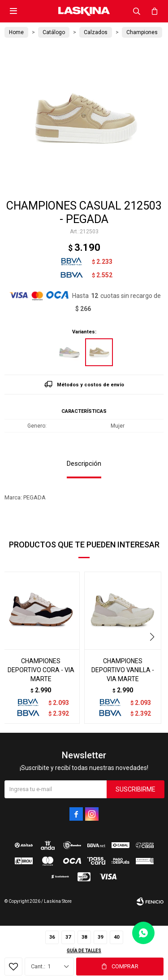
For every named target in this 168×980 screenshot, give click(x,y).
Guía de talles (84, 951)
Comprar (125, 966)
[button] (153, 637)
